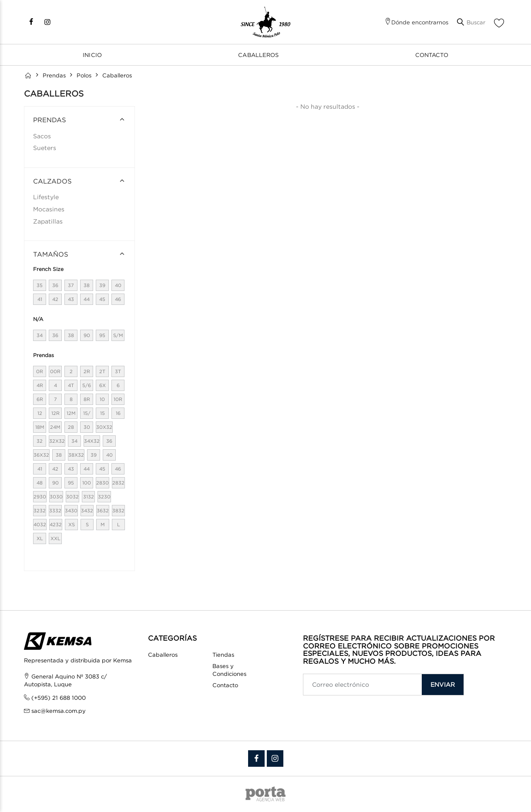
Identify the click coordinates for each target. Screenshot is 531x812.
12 (40, 413)
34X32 (92, 441)
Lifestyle (46, 197)
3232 (40, 511)
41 (40, 299)
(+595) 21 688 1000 (59, 698)
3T (118, 371)
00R (55, 371)
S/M (118, 335)
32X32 (57, 441)
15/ (87, 413)
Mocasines (49, 209)
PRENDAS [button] (50, 120)
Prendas (54, 75)
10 (102, 399)
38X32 (76, 455)
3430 (71, 511)
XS (72, 525)
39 (102, 285)
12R (55, 413)
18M (40, 427)
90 (87, 335)
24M (55, 427)
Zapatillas (48, 221)
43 (71, 299)
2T (102, 371)
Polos (84, 75)
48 (40, 483)
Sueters (45, 148)
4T (71, 385)
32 (40, 441)
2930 (40, 497)
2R (87, 371)
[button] (471, 22)
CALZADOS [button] (52, 181)
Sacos (42, 136)
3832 (118, 511)
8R (87, 399)
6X (103, 385)
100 (87, 483)
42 (55, 299)
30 (87, 427)
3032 (72, 497)
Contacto (432, 55)
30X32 (104, 427)
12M (71, 413)
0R (40, 371)
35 (40, 285)
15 (103, 413)
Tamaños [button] (51, 254)
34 (40, 335)
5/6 (87, 385)
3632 (103, 511)
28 (71, 427)
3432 (87, 511)
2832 (118, 483)
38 (87, 285)
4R (40, 385)
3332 (55, 511)
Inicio (92, 55)
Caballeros (258, 55)
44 (87, 299)
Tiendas (223, 655)
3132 (89, 497)
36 (55, 285)
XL (40, 538)
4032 (40, 525)
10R (118, 399)
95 (102, 335)
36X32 (41, 455)
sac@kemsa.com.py (59, 711)
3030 (56, 497)
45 (102, 299)
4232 (56, 525)
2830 (103, 483)
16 (118, 413)
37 (71, 285)
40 (118, 285)
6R (40, 399)
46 (118, 299)
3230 (104, 497)
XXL (55, 538)
